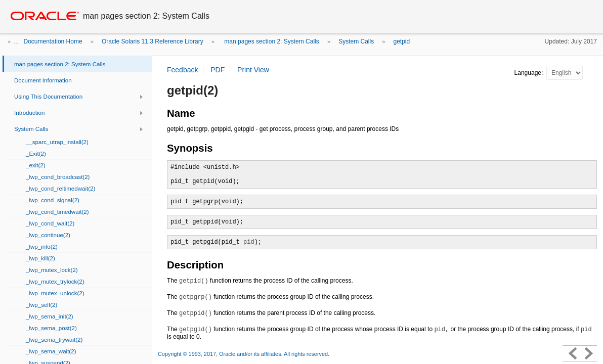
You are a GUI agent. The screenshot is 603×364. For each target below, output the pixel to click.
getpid (402, 41)
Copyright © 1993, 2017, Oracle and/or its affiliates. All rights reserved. (244, 354)
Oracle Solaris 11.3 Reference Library (153, 41)
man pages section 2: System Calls (271, 41)
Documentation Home (53, 41)
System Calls (356, 41)
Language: (530, 73)
